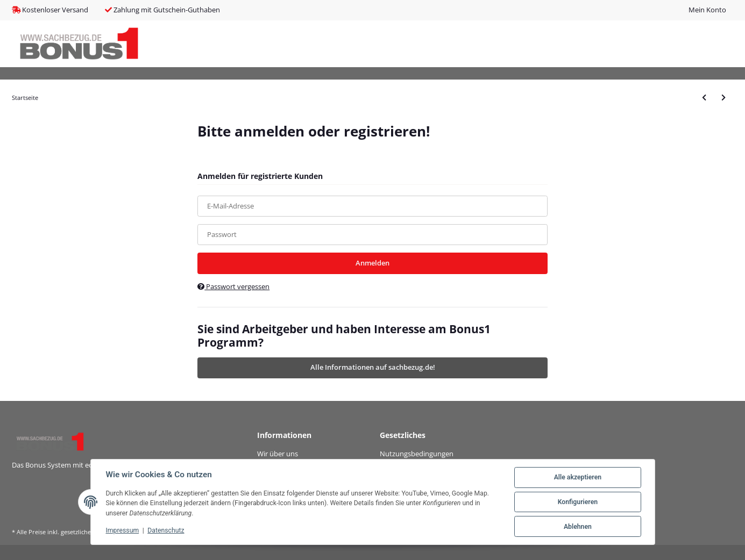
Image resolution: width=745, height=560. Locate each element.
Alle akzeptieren (578, 477)
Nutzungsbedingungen (417, 454)
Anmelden (372, 263)
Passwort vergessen (233, 286)
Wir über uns (278, 454)
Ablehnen (578, 527)
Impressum (123, 530)
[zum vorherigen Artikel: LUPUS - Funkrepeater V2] (704, 98)
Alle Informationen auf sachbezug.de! (373, 367)
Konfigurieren (578, 502)
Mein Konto (707, 10)
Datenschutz (166, 530)
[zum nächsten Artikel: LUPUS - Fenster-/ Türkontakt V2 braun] (723, 98)
